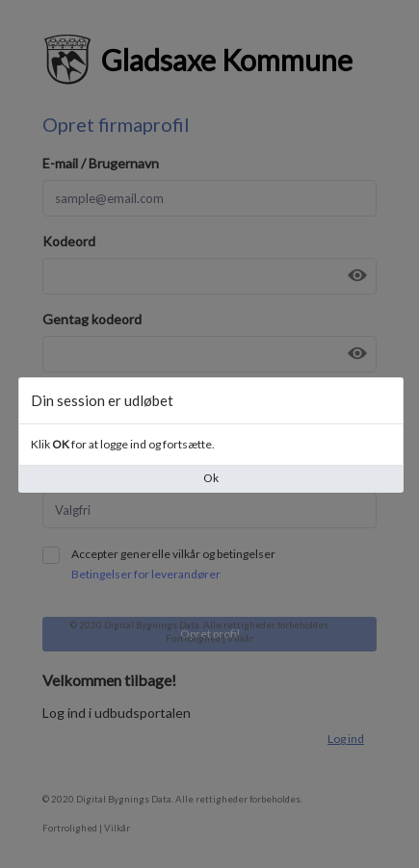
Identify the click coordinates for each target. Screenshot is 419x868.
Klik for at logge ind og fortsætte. (123, 444)
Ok (211, 478)
